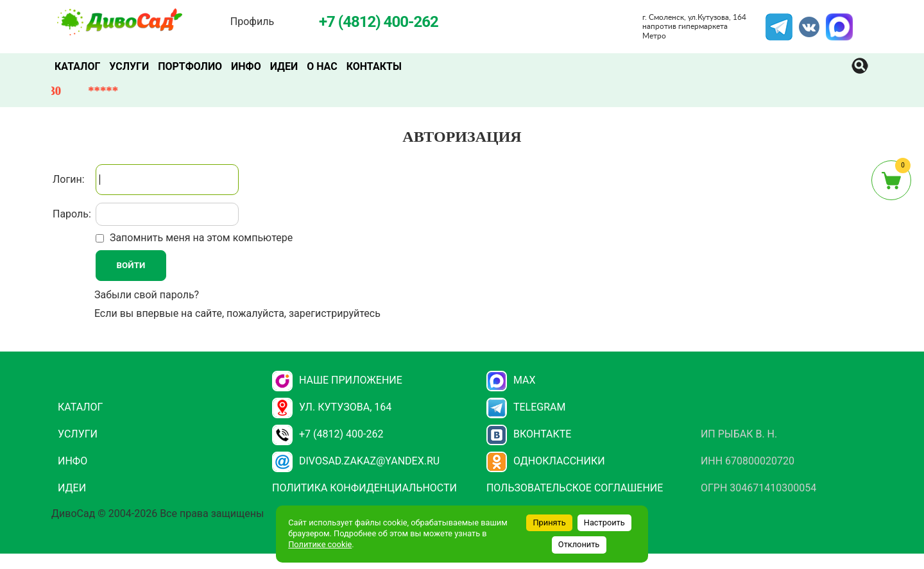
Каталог (77, 66)
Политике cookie (320, 544)
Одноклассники (546, 461)
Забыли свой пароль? (147, 295)
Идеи (284, 66)
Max (511, 380)
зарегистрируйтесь (335, 313)
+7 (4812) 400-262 (328, 434)
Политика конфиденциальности (364, 488)
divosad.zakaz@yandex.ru (356, 461)
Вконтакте (529, 434)
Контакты (374, 66)
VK (803, 21)
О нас (322, 66)
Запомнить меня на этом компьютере (200, 238)
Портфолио (190, 66)
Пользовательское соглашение (575, 488)
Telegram (779, 21)
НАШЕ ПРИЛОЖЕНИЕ (337, 380)
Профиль (252, 21)
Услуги (129, 66)
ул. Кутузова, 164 (332, 407)
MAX (837, 21)
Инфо (246, 66)
